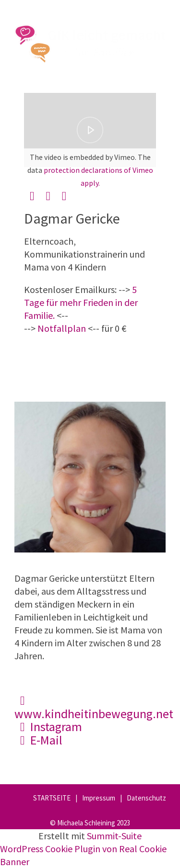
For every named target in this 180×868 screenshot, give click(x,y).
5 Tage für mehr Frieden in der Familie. (81, 302)
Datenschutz (146, 798)
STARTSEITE (52, 798)
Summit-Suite (114, 836)
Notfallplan (62, 328)
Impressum (99, 798)
